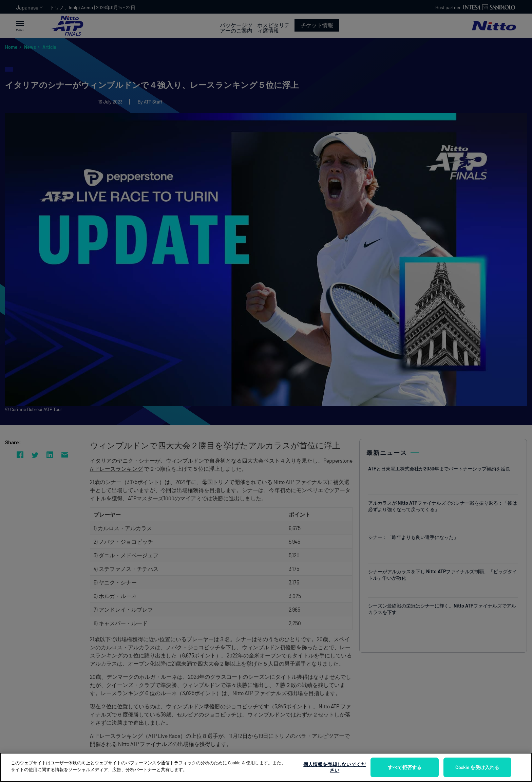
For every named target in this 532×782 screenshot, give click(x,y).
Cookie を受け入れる (477, 767)
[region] (266, 767)
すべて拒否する (405, 767)
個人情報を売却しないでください (335, 767)
